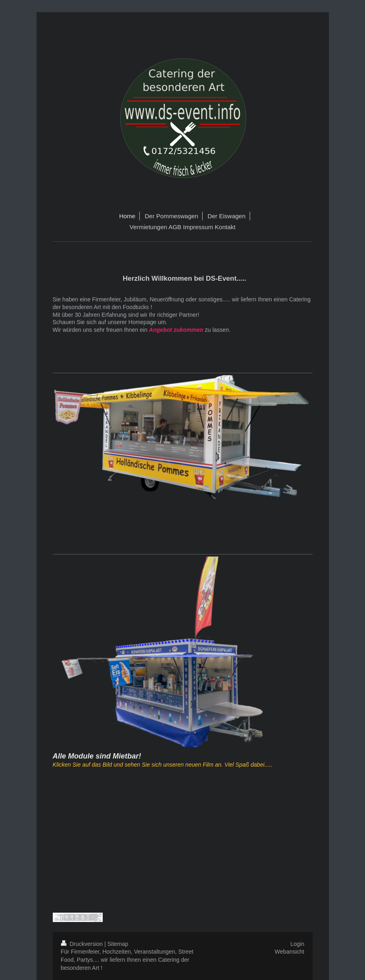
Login (297, 944)
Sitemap (118, 944)
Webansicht (290, 952)
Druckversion (83, 944)
